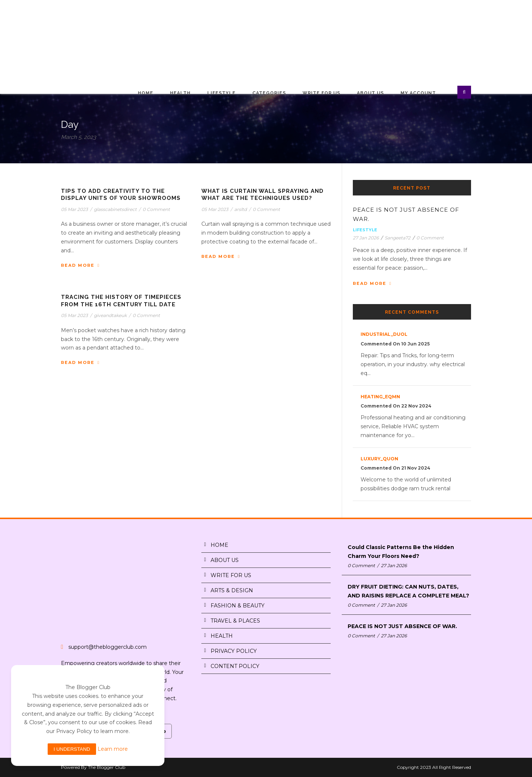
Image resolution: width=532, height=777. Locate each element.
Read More (80, 265)
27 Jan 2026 (366, 238)
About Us (370, 93)
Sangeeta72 (398, 238)
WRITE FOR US (231, 575)
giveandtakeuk (110, 315)
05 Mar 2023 (74, 209)
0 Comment (156, 209)
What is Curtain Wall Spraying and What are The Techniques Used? (262, 195)
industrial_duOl (384, 334)
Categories (269, 93)
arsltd (241, 209)
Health (180, 93)
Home (146, 93)
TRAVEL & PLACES (235, 621)
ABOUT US (225, 560)
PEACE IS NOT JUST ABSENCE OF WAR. (402, 626)
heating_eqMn (380, 397)
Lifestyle (221, 93)
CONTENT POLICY (235, 666)
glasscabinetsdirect (115, 209)
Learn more (113, 749)
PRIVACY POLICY (234, 651)
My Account (418, 93)
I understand (72, 749)
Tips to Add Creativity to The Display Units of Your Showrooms (121, 195)
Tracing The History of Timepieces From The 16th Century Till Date (121, 301)
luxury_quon (379, 459)
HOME (219, 545)
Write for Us (321, 93)
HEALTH (222, 636)
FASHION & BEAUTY (238, 606)
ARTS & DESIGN (232, 590)
